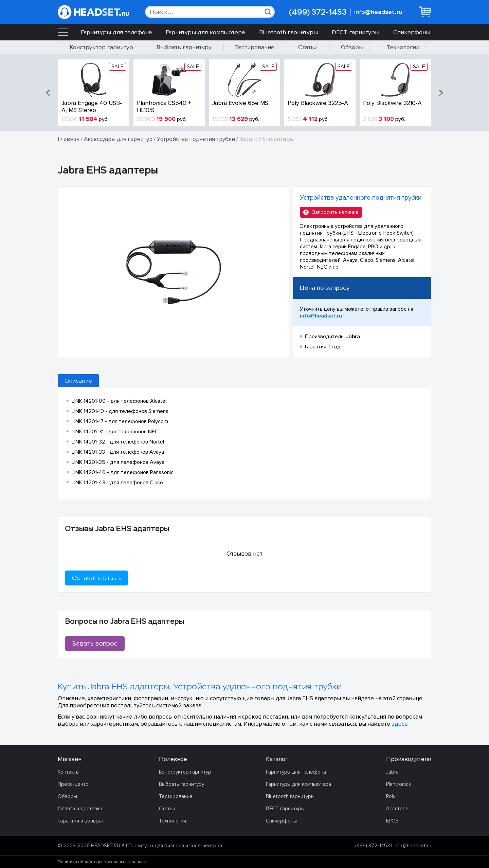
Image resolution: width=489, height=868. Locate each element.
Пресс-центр (73, 784)
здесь (400, 724)
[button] (49, 93)
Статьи (308, 47)
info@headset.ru (378, 12)
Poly (391, 796)
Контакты (69, 772)
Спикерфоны (412, 32)
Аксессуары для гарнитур (118, 139)
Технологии (403, 47)
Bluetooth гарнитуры (288, 32)
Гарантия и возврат (81, 821)
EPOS (392, 821)
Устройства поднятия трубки (196, 139)
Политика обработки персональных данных (102, 862)
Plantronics (399, 784)
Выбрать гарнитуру (184, 47)
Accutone (397, 809)
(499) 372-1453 (318, 12)
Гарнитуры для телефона (116, 32)
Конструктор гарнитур (101, 47)
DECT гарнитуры (356, 32)
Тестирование (255, 47)
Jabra (392, 772)
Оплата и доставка (80, 809)
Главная (69, 139)
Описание (78, 381)
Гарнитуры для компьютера (205, 32)
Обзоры (352, 47)
